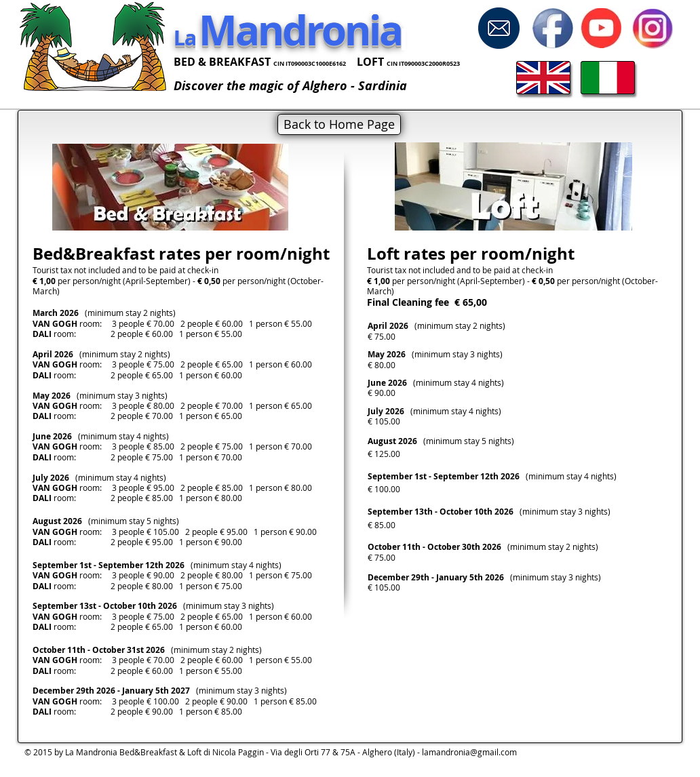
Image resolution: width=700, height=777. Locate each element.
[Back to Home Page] (339, 124)
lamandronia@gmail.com (469, 752)
